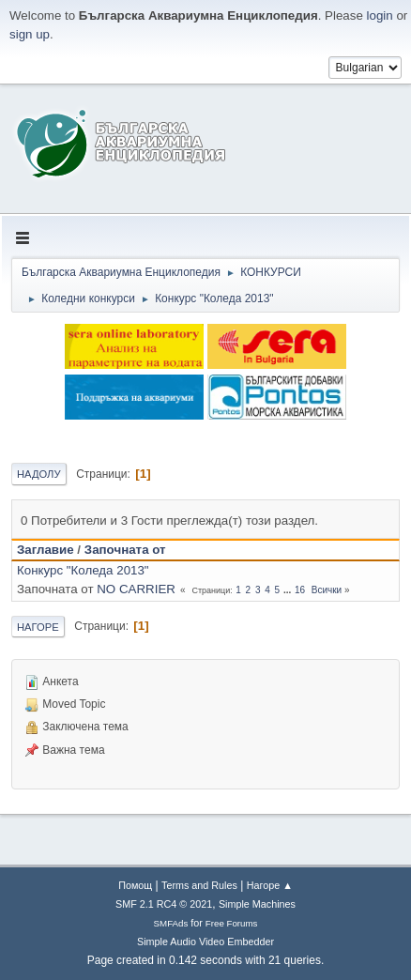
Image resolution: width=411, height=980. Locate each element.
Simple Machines (257, 904)
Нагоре (38, 627)
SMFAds (171, 923)
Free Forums (232, 923)
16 (300, 590)
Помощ (135, 885)
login (380, 15)
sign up (30, 34)
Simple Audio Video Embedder (205, 942)
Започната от (125, 550)
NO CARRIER (136, 589)
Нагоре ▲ (270, 885)
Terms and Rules (199, 885)
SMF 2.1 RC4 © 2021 (164, 904)
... (289, 590)
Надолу (39, 474)
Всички (327, 590)
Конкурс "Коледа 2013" (83, 570)
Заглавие (46, 550)
